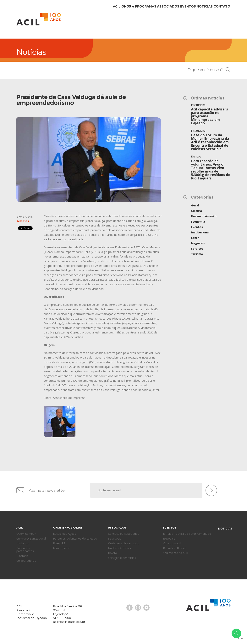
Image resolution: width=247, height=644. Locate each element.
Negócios (198, 243)
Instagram (138, 608)
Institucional (200, 232)
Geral (195, 205)
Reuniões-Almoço (175, 548)
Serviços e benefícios (122, 558)
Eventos (173, 23)
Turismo (197, 254)
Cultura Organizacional (31, 538)
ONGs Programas (114, 23)
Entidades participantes (25, 549)
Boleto (113, 553)
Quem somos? (26, 534)
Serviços (197, 248)
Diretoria (22, 556)
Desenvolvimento (204, 216)
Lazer (195, 238)
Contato (219, 23)
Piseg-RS (59, 543)
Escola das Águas (65, 534)
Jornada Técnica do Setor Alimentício (187, 534)
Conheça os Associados (124, 534)
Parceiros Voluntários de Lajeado (75, 538)
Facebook (129, 608)
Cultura (196, 211)
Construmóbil (172, 543)
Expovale (169, 538)
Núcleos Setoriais (120, 548)
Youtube (146, 608)
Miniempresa (62, 548)
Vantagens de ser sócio (124, 543)
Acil (39, 19)
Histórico (22, 543)
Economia (198, 221)
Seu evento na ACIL (176, 553)
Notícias (196, 23)
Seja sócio (115, 538)
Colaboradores (26, 561)
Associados (148, 23)
